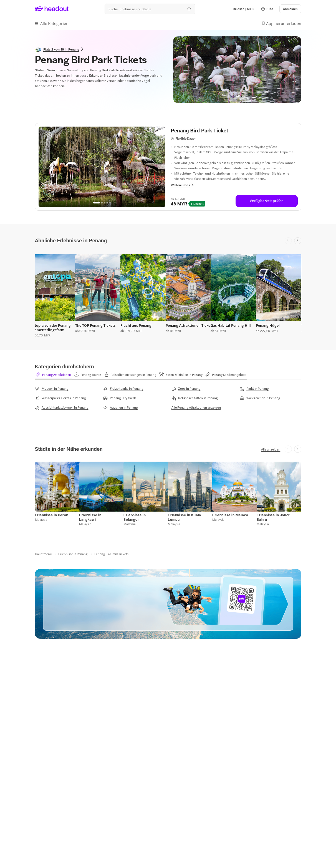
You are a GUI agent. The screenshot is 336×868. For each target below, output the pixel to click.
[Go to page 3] (105, 202)
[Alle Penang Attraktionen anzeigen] (196, 406)
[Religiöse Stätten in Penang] (195, 397)
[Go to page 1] (97, 202)
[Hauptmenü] (43, 553)
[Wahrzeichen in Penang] (260, 397)
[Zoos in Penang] (186, 387)
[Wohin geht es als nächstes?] (150, 9)
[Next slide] (298, 240)
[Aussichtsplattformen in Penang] (62, 406)
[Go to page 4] (107, 202)
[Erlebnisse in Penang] (73, 553)
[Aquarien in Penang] (121, 406)
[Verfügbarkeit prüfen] (267, 200)
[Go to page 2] (102, 202)
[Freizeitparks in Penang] (123, 387)
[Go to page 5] (110, 202)
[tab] (53, 374)
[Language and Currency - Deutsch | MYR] (243, 9)
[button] (267, 9)
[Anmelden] (290, 9)
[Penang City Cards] (120, 397)
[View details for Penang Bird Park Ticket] (234, 130)
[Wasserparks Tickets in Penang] (60, 397)
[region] (102, 166)
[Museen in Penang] (52, 387)
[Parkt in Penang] (254, 387)
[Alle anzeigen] (271, 448)
